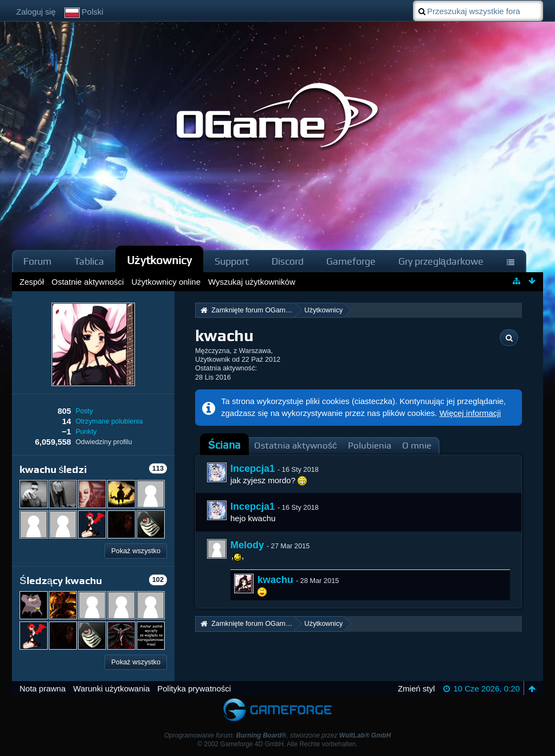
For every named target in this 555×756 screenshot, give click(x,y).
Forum (37, 261)
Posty (84, 411)
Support (232, 261)
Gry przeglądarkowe (441, 261)
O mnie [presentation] (417, 446)
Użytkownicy (159, 260)
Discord (288, 261)
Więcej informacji (470, 413)
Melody (247, 545)
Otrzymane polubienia (109, 421)
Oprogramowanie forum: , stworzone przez (277, 735)
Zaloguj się (36, 12)
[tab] (224, 445)
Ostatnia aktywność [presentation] (296, 446)
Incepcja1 (253, 469)
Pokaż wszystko (136, 551)
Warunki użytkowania (111, 688)
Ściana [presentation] (224, 445)
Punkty (86, 431)
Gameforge (351, 261)
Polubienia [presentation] (370, 446)
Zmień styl (416, 688)
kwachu (275, 580)
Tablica (89, 261)
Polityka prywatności (194, 688)
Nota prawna (43, 688)
